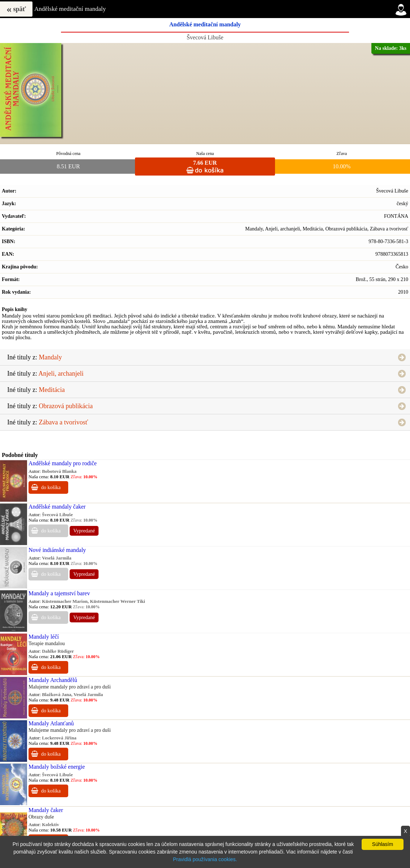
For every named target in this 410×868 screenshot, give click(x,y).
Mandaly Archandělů (53, 680)
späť (16, 9)
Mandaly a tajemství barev (59, 593)
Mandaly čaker (46, 810)
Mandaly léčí (44, 637)
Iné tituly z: (34, 357)
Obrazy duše (41, 817)
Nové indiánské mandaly (57, 550)
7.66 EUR (205, 163)
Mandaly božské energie (57, 767)
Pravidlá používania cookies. (205, 859)
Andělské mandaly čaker (57, 507)
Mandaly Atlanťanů (51, 723)
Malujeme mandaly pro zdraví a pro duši (70, 687)
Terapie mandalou (47, 644)
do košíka (51, 487)
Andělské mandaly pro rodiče (63, 463)
